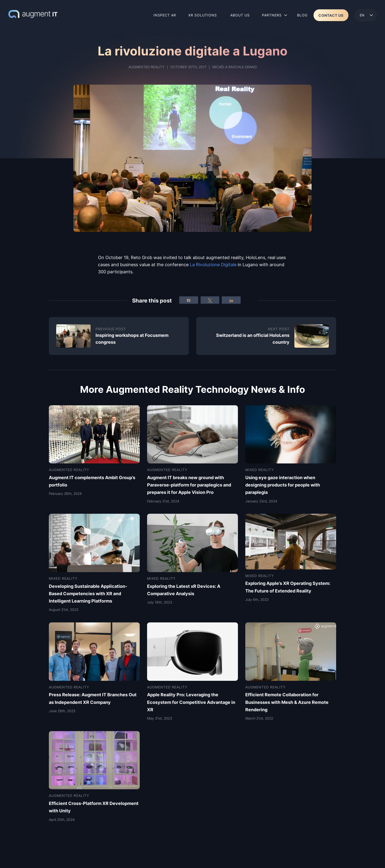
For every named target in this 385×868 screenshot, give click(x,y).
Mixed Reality (260, 470)
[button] (366, 15)
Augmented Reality (146, 67)
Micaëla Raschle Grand (235, 67)
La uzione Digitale (213, 264)
